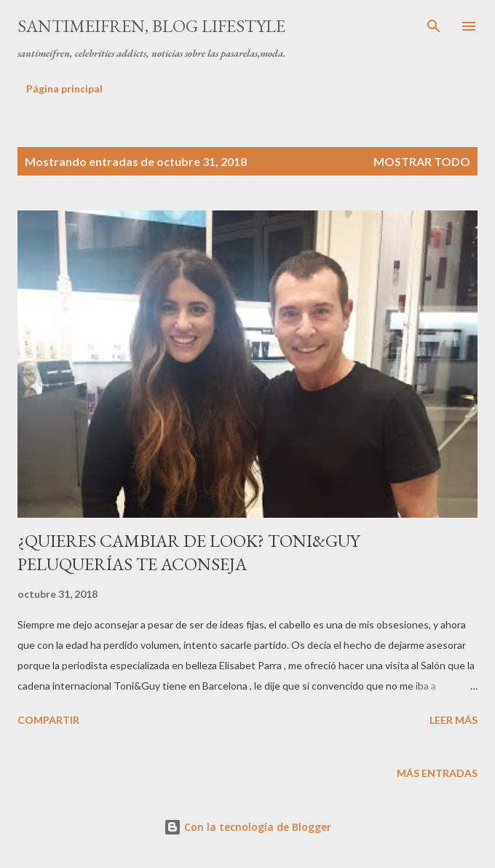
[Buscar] (434, 26)
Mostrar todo (422, 161)
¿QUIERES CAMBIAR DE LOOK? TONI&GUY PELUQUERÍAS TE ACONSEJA (189, 552)
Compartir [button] (48, 720)
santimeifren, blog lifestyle (151, 26)
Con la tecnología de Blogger (247, 827)
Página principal (64, 88)
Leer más (454, 720)
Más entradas (437, 773)
